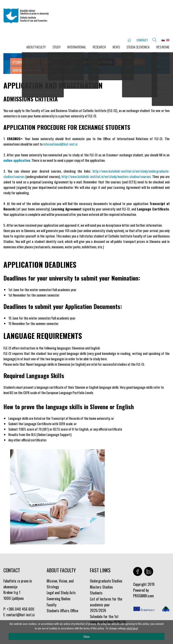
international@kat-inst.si (60, 144)
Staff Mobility (54, 62)
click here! (132, 628)
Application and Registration (91, 62)
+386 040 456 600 (20, 609)
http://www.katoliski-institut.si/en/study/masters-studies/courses (106, 176)
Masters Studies (101, 587)
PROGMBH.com (143, 596)
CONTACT (142, 40)
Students (96, 593)
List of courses (57, 70)
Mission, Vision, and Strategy (60, 584)
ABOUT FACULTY (36, 47)
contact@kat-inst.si (20, 615)
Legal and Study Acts (61, 593)
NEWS (116, 47)
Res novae (163, 47)
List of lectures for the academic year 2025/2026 (106, 605)
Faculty (51, 605)
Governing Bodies (59, 599)
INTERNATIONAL (77, 47)
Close (87, 636)
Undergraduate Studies (106, 581)
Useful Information (26, 70)
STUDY (57, 47)
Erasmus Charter (130, 62)
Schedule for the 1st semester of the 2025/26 (108, 619)
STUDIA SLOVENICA (138, 47)
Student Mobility (25, 62)
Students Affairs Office (62, 611)
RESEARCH (99, 47)
